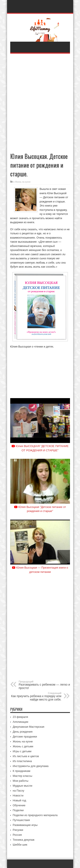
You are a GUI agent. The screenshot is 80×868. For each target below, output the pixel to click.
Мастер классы (23, 776)
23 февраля (20, 717)
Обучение (19, 805)
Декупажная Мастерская (29, 727)
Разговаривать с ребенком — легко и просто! (45, 685)
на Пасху (19, 791)
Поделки (18, 810)
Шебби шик (20, 845)
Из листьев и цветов (26, 756)
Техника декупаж (24, 840)
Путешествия (21, 820)
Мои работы (21, 781)
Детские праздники (25, 737)
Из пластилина (22, 761)
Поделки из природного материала (35, 815)
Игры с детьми (22, 751)
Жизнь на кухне (23, 182)
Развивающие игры (25, 825)
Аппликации (21, 722)
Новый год (20, 800)
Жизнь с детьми (23, 746)
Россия (17, 835)
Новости (18, 795)
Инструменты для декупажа (31, 766)
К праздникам (22, 771)
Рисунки (18, 830)
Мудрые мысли (23, 786)
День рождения (23, 732)
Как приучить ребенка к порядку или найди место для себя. (35, 696)
